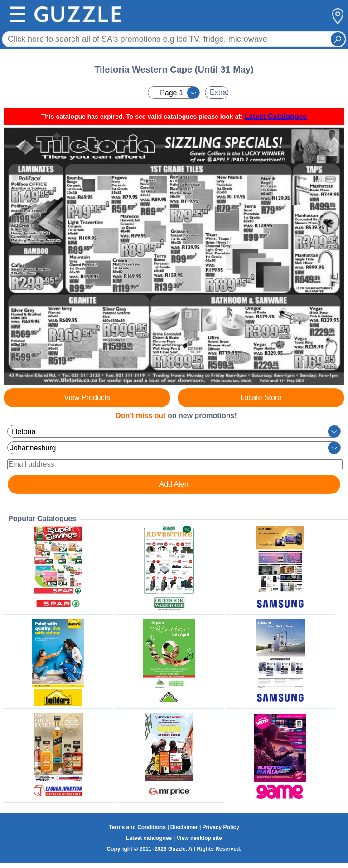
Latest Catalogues (275, 116)
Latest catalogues (149, 838)
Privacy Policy (221, 827)
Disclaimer (184, 827)
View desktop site (199, 838)
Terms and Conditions (137, 827)
